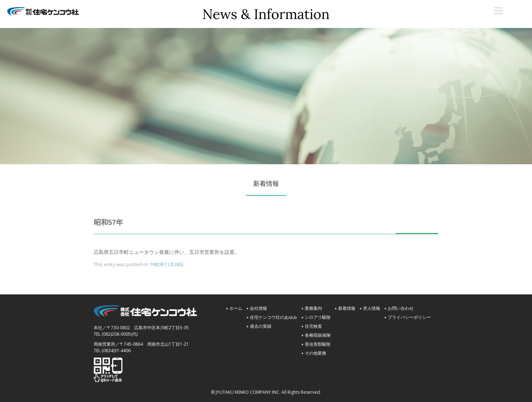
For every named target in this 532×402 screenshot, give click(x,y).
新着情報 (347, 308)
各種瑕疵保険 (318, 335)
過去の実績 (261, 326)
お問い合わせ (401, 308)
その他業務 (316, 353)
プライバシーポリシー (409, 317)
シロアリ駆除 (318, 317)
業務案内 (313, 308)
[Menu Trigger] (499, 10)
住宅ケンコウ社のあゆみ (274, 317)
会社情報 (258, 308)
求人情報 (372, 308)
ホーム (236, 308)
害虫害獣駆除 (318, 344)
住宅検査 (313, 326)
